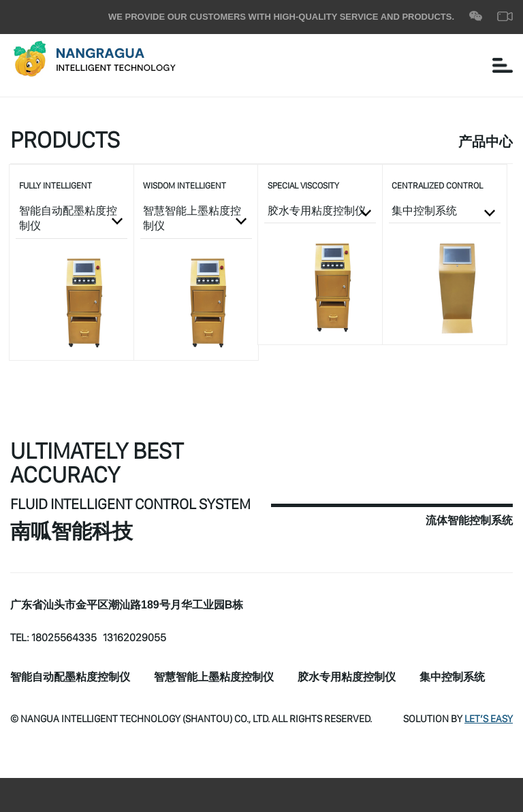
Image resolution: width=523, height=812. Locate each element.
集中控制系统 (452, 678)
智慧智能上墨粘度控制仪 (214, 678)
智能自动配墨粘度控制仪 (70, 678)
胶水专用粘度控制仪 (347, 678)
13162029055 (134, 637)
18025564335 (64, 637)
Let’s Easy (489, 718)
